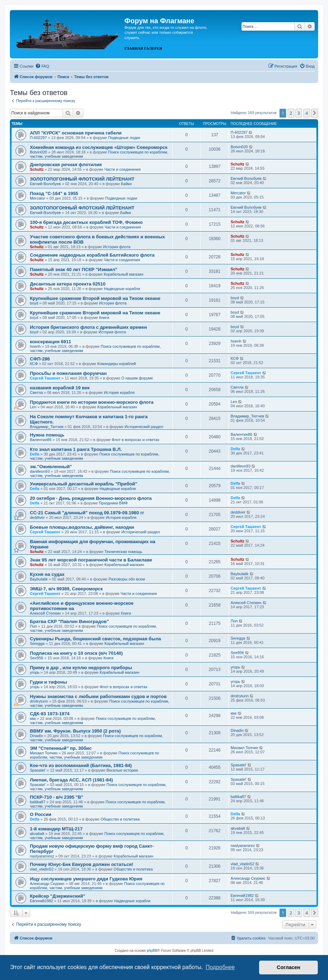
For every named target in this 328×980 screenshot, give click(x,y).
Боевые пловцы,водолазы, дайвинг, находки (82, 527)
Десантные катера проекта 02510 (68, 284)
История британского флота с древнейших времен (88, 327)
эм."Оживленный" (51, 467)
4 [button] (307, 113)
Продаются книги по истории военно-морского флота (92, 402)
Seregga (37, 643)
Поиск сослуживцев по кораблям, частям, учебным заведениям (94, 755)
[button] (315, 113)
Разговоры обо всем (127, 579)
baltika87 (38, 802)
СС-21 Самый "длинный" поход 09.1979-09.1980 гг (87, 513)
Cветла (36, 392)
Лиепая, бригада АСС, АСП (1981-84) (71, 780)
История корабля (119, 392)
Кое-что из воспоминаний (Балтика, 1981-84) (81, 765)
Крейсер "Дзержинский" (57, 896)
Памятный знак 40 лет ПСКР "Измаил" (74, 269)
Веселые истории (122, 770)
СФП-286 (40, 359)
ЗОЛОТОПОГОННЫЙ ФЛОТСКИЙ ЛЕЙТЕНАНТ (82, 179)
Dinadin (36, 736)
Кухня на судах (47, 574)
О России (41, 814)
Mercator (37, 198)
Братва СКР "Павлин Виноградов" (69, 621)
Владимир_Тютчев (47, 427)
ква (33, 718)
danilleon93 (40, 471)
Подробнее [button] (220, 967)
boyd (34, 303)
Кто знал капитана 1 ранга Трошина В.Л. (76, 449)
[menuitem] (42, 66)
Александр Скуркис (47, 884)
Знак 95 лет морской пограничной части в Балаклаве (91, 560)
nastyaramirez (42, 856)
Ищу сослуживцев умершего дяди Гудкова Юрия (86, 879)
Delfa (35, 454)
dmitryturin (39, 701)
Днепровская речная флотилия (66, 165)
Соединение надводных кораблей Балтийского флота (92, 255)
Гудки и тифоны (49, 682)
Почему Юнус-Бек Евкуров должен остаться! (82, 864)
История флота (117, 247)
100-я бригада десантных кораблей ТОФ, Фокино (86, 222)
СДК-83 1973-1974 (50, 714)
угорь (35, 672)
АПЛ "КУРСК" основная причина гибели (76, 133)
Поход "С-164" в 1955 (54, 193)
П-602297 (38, 138)
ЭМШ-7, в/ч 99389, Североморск (66, 589)
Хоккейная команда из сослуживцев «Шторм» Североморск (99, 147)
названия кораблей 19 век (60, 388)
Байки (126, 184)
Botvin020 (38, 152)
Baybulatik (39, 579)
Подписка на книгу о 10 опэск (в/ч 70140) (76, 653)
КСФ (34, 364)
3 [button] (299, 113)
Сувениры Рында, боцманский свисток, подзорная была (95, 639)
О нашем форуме (137, 378)
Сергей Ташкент (45, 378)
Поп (33, 626)
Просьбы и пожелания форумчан (68, 373)
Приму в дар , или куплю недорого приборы (81, 668)
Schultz (37, 169)
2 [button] (291, 113)
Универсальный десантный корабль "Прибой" (83, 484)
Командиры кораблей (117, 364)
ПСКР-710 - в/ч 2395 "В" (57, 797)
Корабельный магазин (124, 274)
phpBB (152, 951)
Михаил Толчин (44, 753)
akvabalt (37, 834)
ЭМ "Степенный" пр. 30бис (61, 748)
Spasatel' (38, 770)
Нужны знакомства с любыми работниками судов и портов (98, 696)
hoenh (35, 346)
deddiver (37, 517)
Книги (104, 318)
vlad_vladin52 (42, 869)
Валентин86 (41, 440)
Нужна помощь (47, 435)
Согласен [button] (288, 967)
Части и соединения (123, 169)
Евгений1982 (41, 901)
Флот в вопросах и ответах (136, 440)
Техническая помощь (123, 552)
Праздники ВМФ (113, 503)
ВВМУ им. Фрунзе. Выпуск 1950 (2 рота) (75, 731)
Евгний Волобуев (45, 184)
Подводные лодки (124, 138)
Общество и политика (120, 819)
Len (33, 407)
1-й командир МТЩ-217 (56, 829)
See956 (37, 658)
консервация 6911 (50, 342)
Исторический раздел (144, 427)
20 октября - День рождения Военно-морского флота (91, 498)
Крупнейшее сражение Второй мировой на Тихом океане (95, 298)
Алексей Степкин (45, 613)
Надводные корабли (122, 289)
